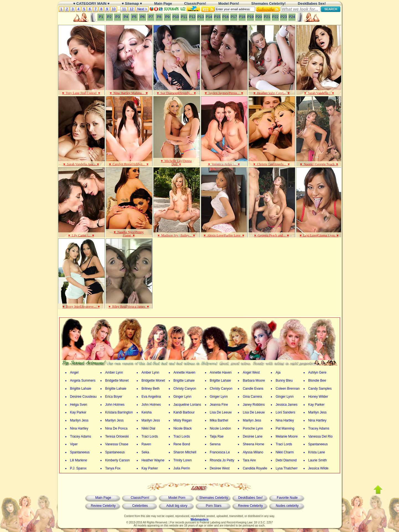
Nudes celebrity (287, 506)
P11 (184, 17)
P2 (109, 17)
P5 (134, 17)
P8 (159, 17)
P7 (151, 17)
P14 (209, 17)
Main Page (103, 498)
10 (114, 9)
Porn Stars (214, 506)
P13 (200, 17)
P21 (267, 17)
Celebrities (140, 506)
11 (124, 9)
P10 (176, 17)
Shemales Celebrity (214, 498)
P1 (101, 17)
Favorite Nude (287, 498)
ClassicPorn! (140, 498)
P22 (275, 17)
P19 (250, 17)
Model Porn (177, 498)
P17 (234, 17)
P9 (167, 17)
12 (132, 9)
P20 (259, 17)
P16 (225, 17)
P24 (292, 17)
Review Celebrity (103, 506)
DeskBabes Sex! (251, 498)
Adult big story (177, 506)
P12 (192, 17)
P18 (242, 17)
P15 (217, 17)
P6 (142, 17)
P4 (126, 17)
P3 (118, 17)
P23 (283, 17)
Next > (142, 9)
